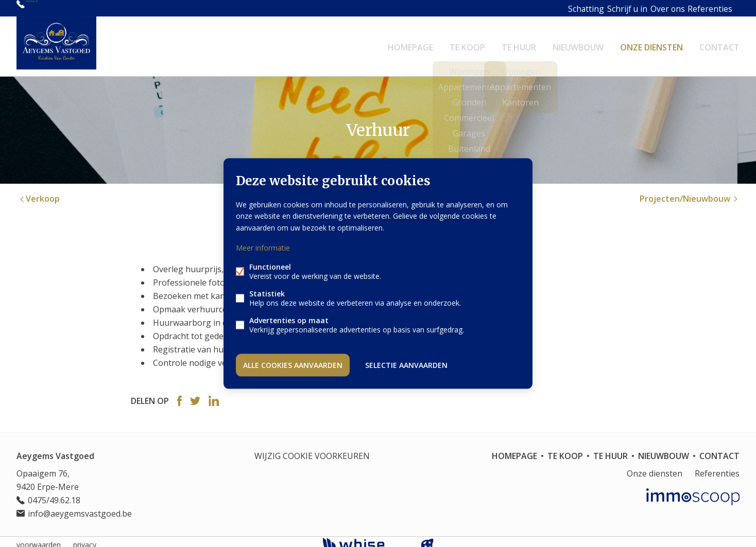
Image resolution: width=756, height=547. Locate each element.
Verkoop (39, 192)
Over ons (643, 8)
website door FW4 (427, 539)
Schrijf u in (598, 8)
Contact (719, 43)
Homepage (410, 43)
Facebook (179, 395)
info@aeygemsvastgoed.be (80, 507)
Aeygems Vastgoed (55, 450)
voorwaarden (39, 539)
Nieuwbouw (578, 43)
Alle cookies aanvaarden (293, 363)
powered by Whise (366, 538)
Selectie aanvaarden (406, 363)
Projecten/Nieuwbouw (690, 192)
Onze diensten (651, 43)
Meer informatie (263, 249)
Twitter (195, 395)
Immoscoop (693, 491)
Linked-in (214, 395)
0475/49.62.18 (52, 8)
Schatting (553, 8)
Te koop (467, 43)
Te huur (519, 43)
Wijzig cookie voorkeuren (312, 450)
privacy (85, 539)
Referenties (690, 8)
